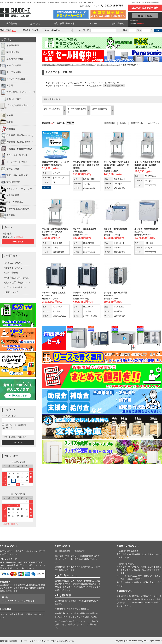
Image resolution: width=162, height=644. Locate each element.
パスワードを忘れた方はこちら (14, 437)
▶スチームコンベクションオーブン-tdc (102, 83)
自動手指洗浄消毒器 (100, 109)
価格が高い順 (154, 123)
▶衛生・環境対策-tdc (114, 86)
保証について (11, 292)
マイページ (93, 23)
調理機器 (7, 129)
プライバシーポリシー (15, 287)
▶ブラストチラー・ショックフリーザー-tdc (65, 86)
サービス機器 (10, 169)
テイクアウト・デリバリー (16, 189)
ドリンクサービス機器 (14, 162)
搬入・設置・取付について (17, 282)
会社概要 (4, 641)
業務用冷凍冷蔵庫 (12, 59)
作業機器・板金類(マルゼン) (17, 136)
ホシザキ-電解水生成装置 (77, 110)
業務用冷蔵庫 (10, 46)
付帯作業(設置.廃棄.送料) (15, 209)
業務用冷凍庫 (10, 52)
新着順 (123, 123)
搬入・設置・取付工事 (64, 23)
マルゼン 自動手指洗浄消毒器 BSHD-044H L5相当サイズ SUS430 (118, 165)
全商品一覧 (12, 23)
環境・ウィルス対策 (52, 109)
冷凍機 (6, 116)
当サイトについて (13, 268)
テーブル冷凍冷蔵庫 (13, 79)
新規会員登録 (154, 3)
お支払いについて (13, 263)
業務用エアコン (11, 182)
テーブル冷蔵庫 (11, 66)
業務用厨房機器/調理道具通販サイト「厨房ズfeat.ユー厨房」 (69, 65)
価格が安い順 (137, 123)
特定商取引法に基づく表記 (62, 641)
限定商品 (7, 216)
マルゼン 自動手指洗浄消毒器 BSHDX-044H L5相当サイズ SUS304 (87, 165)
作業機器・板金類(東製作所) (17, 149)
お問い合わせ (118, 23)
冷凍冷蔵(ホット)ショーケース (18, 92)
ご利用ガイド (135, 3)
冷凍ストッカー (11, 99)
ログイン (145, 3)
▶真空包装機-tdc (94, 86)
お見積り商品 (10, 196)
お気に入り (35, 23)
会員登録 (13, 641)
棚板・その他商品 (12, 202)
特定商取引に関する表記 (16, 278)
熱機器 (6, 122)
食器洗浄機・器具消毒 (14, 156)
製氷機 (6, 86)
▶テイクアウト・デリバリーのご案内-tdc (64, 83)
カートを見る (18, 242)
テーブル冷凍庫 (11, 72)
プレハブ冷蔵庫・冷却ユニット (17, 107)
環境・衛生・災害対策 (14, 176)
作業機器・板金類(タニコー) (17, 142)
